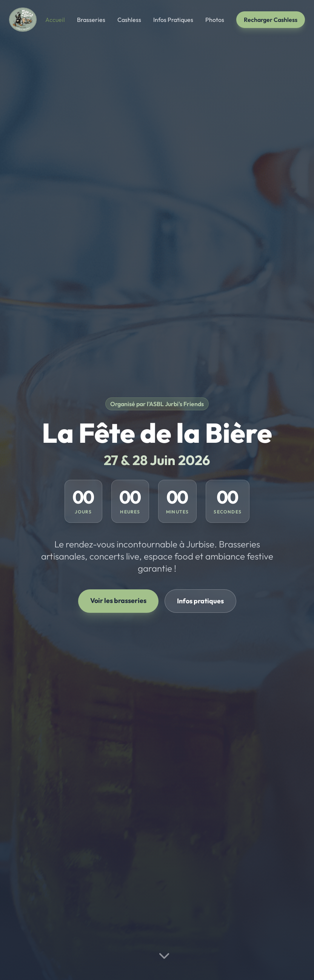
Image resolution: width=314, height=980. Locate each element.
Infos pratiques (200, 601)
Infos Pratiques (173, 20)
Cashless (129, 20)
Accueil (55, 20)
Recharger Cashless (271, 20)
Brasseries (91, 20)
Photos (215, 20)
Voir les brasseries (118, 601)
